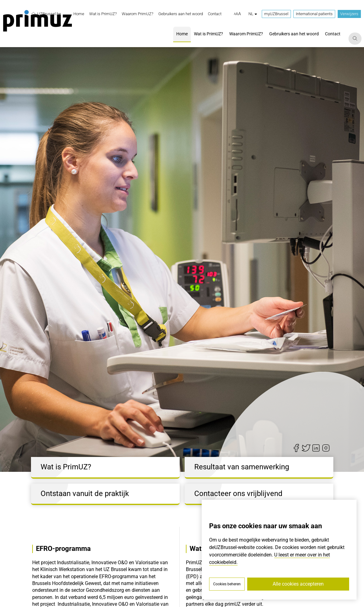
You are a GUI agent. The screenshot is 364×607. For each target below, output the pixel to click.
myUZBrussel (276, 14)
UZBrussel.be (46, 14)
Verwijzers (349, 14)
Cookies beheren (227, 584)
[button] (237, 14)
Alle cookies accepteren (298, 584)
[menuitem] (79, 14)
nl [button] (253, 14)
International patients (314, 14)
